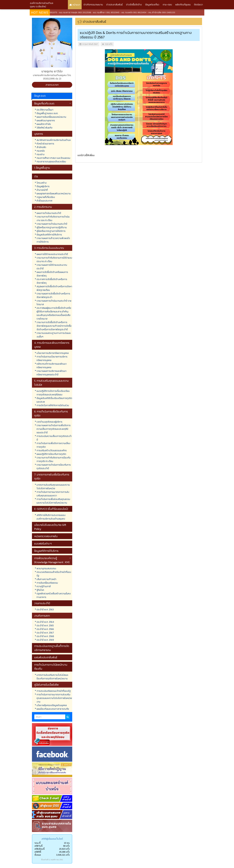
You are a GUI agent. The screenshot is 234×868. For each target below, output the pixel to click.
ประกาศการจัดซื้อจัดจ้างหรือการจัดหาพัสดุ (52, 281)
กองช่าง (41, 154)
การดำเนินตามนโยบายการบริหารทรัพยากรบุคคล (52, 358)
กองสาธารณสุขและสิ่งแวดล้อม (51, 161)
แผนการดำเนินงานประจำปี (49, 213)
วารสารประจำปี (42, 603)
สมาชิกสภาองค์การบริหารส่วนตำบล (54, 140)
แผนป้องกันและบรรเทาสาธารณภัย (53, 709)
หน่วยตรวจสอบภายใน (46, 536)
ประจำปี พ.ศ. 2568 (45, 636)
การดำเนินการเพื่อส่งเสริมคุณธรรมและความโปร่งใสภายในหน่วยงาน (53, 501)
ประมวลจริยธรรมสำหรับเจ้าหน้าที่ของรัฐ (54, 574)
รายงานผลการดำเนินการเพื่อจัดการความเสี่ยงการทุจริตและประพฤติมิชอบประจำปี (54, 429)
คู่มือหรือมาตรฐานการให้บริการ (51, 231)
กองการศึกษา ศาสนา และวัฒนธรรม (53, 158)
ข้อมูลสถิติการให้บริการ (46, 551)
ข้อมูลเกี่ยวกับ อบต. (44, 103)
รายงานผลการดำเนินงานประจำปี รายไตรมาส (54, 302)
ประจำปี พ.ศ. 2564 (45, 622)
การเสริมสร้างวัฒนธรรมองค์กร (52, 450)
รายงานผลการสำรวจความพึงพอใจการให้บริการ (53, 240)
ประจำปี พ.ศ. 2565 (45, 625)
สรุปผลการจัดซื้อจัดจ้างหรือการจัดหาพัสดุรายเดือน (54, 288)
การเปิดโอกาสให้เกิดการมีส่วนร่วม (53, 405)
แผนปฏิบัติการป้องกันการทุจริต (51, 454)
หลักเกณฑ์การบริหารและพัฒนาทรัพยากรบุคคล (52, 366)
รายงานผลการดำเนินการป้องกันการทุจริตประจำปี (54, 466)
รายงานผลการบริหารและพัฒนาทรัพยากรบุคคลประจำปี (51, 373)
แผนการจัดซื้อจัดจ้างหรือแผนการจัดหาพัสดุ (52, 274)
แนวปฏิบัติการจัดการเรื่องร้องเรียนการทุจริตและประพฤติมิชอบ (53, 393)
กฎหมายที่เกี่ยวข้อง (46, 197)
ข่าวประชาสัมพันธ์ (114, 4)
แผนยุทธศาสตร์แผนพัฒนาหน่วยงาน (54, 193)
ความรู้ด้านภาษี (44, 586)
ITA (36, 176)
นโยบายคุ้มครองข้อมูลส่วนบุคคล (52, 705)
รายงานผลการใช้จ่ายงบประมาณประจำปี (52, 267)
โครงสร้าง (42, 183)
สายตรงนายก (52, 85)
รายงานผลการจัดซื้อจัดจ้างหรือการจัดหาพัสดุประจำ (53, 295)
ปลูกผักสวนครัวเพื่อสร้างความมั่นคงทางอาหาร (54, 595)
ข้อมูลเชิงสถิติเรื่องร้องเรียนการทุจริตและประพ (54, 400)
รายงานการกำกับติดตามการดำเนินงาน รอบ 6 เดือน (53, 218)
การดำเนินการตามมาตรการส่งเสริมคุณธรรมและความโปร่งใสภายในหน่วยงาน (54, 698)
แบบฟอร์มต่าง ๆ (43, 543)
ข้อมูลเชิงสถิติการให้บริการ (49, 235)
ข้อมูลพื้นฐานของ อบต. (47, 113)
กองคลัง (41, 151)
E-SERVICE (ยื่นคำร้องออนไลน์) (51, 509)
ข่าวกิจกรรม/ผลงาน (93, 4)
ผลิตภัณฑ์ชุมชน (183, 4)
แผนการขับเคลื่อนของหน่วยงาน (51, 117)
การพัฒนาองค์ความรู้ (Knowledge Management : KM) (52, 560)
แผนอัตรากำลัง (44, 124)
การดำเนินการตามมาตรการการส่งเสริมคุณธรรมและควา (53, 494)
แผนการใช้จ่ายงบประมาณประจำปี (52, 254)
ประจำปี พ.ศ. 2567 (45, 633)
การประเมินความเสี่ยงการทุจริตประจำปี (54, 438)
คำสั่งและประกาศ (44, 201)
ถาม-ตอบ (167, 4)
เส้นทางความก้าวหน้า (46, 579)
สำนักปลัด (41, 147)
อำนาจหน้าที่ (42, 190)
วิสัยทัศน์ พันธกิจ (44, 128)
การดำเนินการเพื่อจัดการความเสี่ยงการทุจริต (53, 445)
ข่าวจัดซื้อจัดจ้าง (134, 4)
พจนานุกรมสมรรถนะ (46, 568)
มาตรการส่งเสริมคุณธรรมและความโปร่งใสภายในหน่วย (53, 487)
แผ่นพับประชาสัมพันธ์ (46, 657)
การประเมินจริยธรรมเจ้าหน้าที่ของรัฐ (54, 691)
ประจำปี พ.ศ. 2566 (45, 629)
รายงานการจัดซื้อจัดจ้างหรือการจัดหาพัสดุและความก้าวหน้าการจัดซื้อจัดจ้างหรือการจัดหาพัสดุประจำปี (54, 326)
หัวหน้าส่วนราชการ (45, 144)
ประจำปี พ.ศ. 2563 (45, 609)
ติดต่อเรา (198, 4)
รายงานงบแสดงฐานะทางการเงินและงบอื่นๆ (54, 335)
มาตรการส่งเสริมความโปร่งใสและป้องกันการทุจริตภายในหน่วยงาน (52, 677)
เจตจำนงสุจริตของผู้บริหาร (49, 422)
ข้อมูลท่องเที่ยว (152, 4)
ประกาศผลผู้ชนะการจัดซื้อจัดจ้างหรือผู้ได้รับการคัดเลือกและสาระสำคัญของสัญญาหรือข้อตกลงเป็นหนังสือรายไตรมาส (54, 313)
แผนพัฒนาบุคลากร (46, 120)
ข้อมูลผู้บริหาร (43, 186)
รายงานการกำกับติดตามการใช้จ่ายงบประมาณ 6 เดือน (54, 259)
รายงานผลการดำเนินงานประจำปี (52, 224)
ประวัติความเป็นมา (45, 110)
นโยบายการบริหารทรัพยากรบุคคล (53, 353)
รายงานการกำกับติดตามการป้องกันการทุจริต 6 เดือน (54, 459)
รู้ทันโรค (40, 590)
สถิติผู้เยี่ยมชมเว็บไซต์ (52, 839)
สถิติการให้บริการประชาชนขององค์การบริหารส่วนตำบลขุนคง (51, 517)
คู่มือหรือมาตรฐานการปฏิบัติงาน (52, 227)
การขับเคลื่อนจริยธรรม (47, 583)
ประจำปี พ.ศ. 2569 (45, 640)
